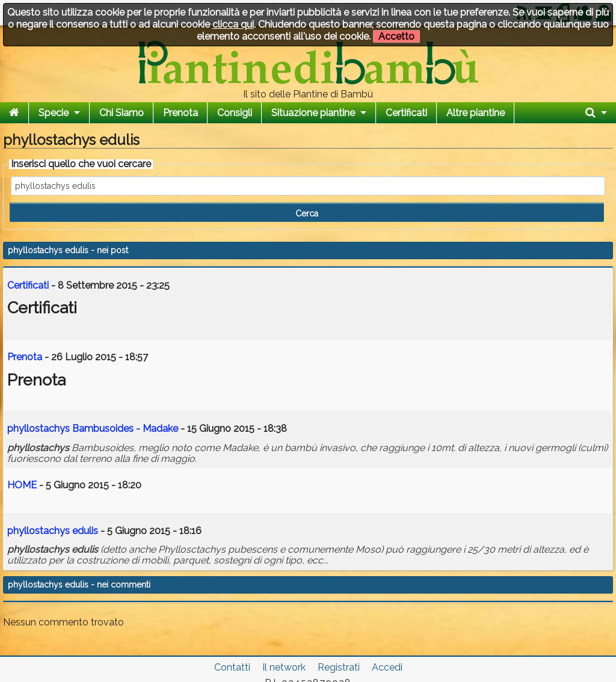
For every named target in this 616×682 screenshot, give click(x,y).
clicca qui (233, 24)
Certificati (406, 113)
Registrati (339, 667)
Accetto (396, 36)
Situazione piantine (313, 113)
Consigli (235, 113)
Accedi (387, 667)
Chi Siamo (122, 113)
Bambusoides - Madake (93, 429)
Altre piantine (476, 113)
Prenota (180, 113)
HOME (22, 485)
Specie (54, 113)
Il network (284, 667)
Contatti (232, 667)
